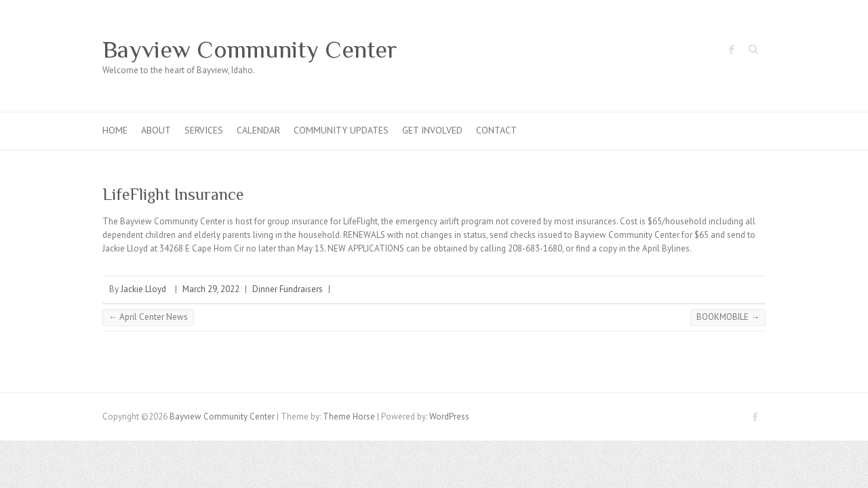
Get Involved (432, 130)
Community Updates (341, 130)
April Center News (148, 317)
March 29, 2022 (211, 289)
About (156, 130)
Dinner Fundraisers (288, 289)
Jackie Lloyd (143, 289)
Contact (496, 130)
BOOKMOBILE (728, 317)
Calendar (258, 130)
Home (115, 130)
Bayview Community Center (250, 49)
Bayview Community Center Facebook (732, 49)
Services (204, 130)
